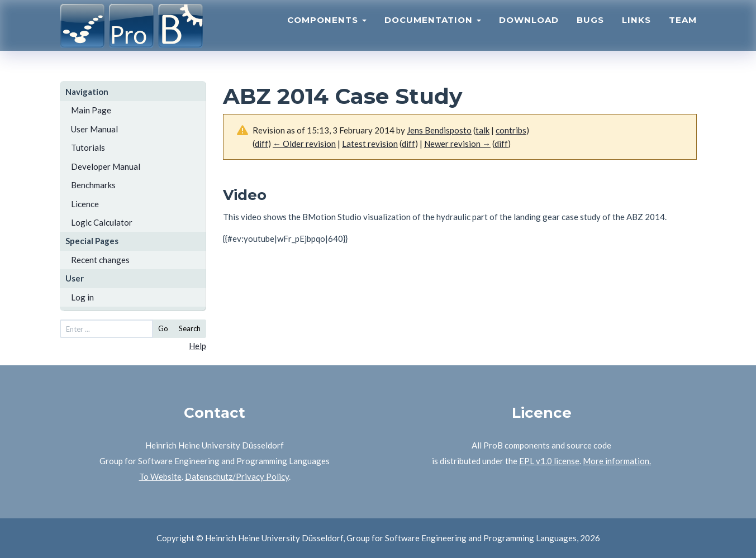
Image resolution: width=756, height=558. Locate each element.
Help (198, 346)
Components (327, 31)
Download (529, 31)
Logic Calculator (102, 222)
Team (683, 31)
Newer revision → (457, 144)
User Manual (94, 129)
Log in (82, 297)
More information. (617, 461)
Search (190, 328)
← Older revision (304, 144)
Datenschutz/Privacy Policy (237, 476)
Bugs (590, 31)
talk (482, 130)
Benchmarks (93, 185)
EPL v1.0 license (549, 461)
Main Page (91, 110)
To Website (160, 476)
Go (163, 328)
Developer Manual (106, 166)
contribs (511, 130)
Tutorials (88, 147)
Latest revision (370, 144)
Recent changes (100, 260)
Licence (85, 204)
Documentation (433, 31)
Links (636, 31)
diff (408, 144)
